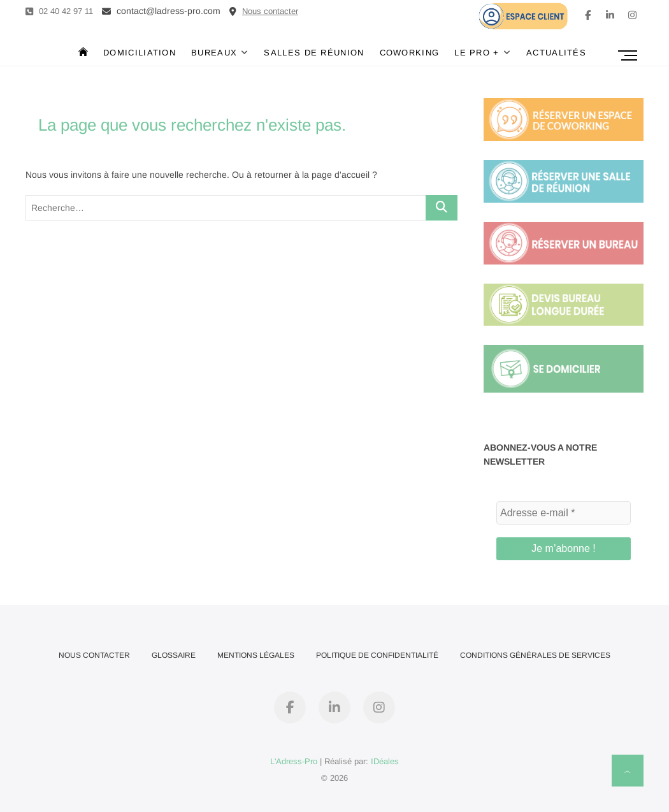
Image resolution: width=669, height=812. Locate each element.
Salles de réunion (314, 53)
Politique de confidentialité (377, 655)
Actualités (556, 53)
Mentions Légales (256, 655)
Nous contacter (94, 655)
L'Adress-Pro (294, 761)
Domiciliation (140, 53)
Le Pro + (477, 53)
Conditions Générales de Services (535, 655)
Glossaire (174, 655)
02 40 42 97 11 (59, 11)
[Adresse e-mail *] (564, 513)
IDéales (385, 761)
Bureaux (214, 53)
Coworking (410, 53)
